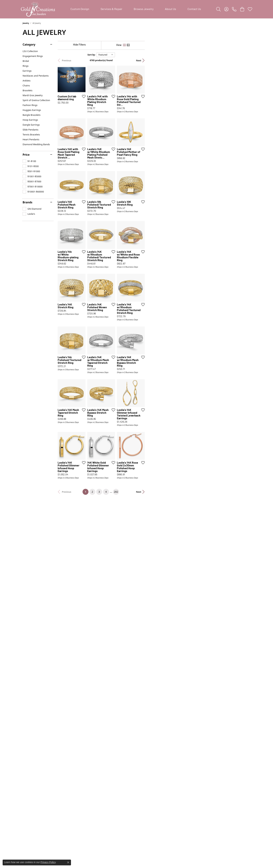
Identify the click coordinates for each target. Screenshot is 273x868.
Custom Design (80, 9)
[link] (234, 9)
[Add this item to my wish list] (118, 132)
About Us (170, 9)
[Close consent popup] (68, 862)
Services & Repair (111, 9)
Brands (28, 202)
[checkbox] (29, 161)
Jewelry (26, 23)
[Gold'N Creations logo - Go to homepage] (38, 9)
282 (169, 728)
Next (244, 60)
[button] (218, 9)
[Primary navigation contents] (136, 9)
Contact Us (194, 9)
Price (26, 155)
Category (29, 44)
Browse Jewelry (144, 9)
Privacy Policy (48, 862)
